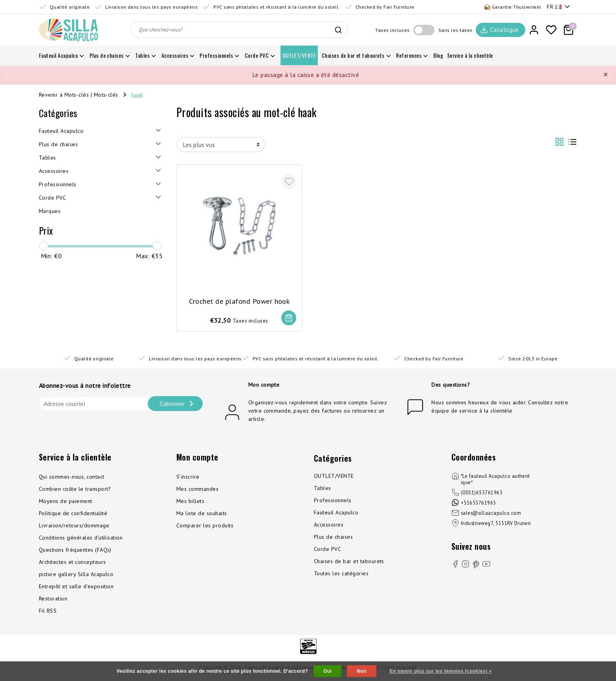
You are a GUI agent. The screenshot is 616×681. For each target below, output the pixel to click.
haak (137, 95)
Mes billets (190, 502)
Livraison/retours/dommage (74, 526)
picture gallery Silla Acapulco (76, 575)
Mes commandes (197, 490)
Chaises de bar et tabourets (349, 562)
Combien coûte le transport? (75, 490)
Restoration (53, 599)
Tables (323, 489)
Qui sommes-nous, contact (72, 477)
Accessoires (329, 525)
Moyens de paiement (66, 502)
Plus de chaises (333, 538)
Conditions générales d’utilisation (81, 538)
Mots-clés (106, 95)
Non (362, 671)
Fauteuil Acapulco (336, 513)
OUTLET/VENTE (334, 477)
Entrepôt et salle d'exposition (76, 587)
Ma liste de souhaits (202, 514)
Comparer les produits (205, 526)
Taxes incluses (392, 30)
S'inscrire (188, 477)
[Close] (605, 75)
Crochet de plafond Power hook (239, 300)
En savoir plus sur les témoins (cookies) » (441, 671)
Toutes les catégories (341, 574)
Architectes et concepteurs (72, 563)
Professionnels (333, 501)
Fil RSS (48, 611)
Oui (327, 671)
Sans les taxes (456, 30)
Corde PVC (327, 550)
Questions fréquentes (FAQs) (75, 551)
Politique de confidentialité (73, 514)
